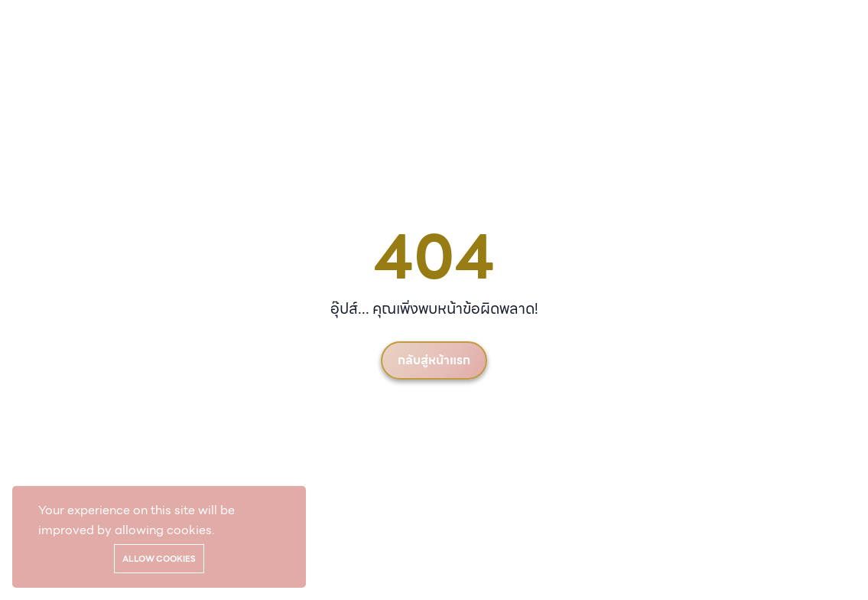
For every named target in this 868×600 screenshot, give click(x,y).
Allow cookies (159, 559)
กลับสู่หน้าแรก (434, 360)
